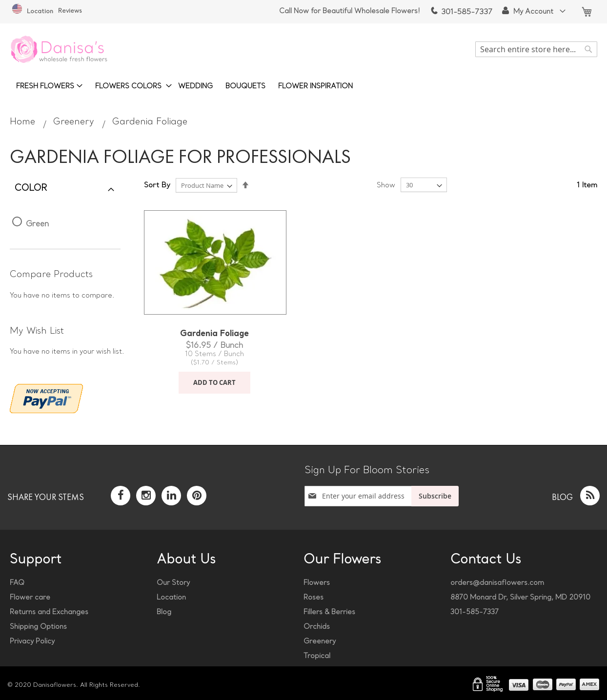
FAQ (17, 583)
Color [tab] (31, 189)
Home (24, 122)
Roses (314, 598)
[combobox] (536, 49)
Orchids (317, 627)
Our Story (173, 583)
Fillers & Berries (329, 612)
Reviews (70, 11)
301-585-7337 (461, 12)
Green (37, 224)
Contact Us (486, 560)
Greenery (75, 122)
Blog (164, 612)
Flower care (30, 598)
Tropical (317, 656)
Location (33, 12)
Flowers (317, 583)
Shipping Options (38, 627)
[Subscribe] (435, 496)
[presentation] (367, 521)
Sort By (157, 185)
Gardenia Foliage (214, 334)
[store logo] (59, 49)
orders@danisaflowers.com (497, 583)
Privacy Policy (32, 642)
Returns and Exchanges (49, 612)
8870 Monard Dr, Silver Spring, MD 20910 (520, 598)
